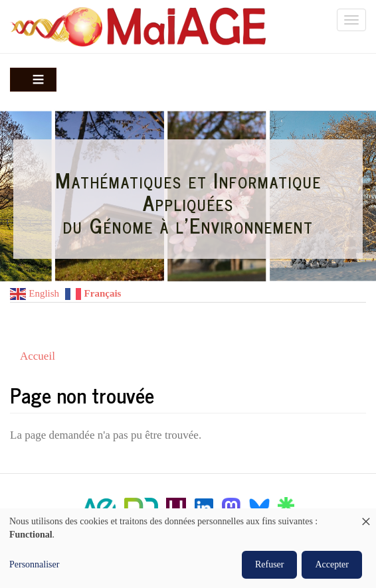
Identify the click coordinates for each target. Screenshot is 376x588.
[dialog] (188, 548)
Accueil (38, 356)
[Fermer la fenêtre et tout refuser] (366, 517)
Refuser (270, 564)
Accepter (332, 564)
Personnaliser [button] (34, 564)
